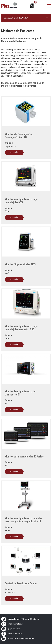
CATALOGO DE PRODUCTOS (16, 18)
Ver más (14, 152)
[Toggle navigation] (49, 6)
